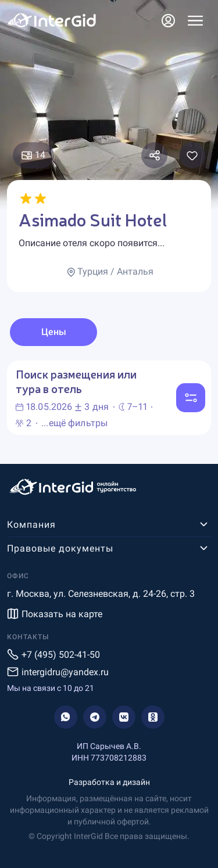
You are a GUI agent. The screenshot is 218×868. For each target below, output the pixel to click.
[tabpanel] (109, 398)
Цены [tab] (54, 332)
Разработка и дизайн (109, 782)
